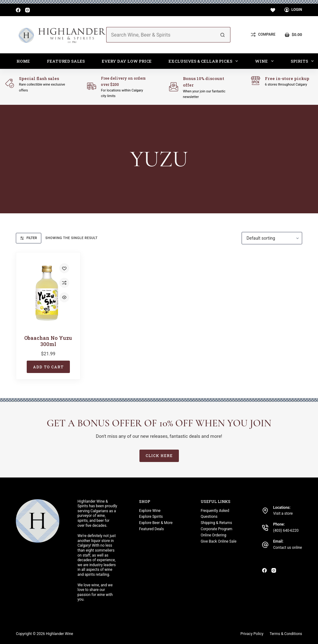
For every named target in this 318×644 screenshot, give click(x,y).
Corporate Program (216, 529)
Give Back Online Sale (218, 541)
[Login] (293, 10)
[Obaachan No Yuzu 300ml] (48, 293)
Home (23, 61)
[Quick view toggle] (64, 297)
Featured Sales (66, 61)
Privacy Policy (252, 634)
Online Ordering (213, 535)
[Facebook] (18, 10)
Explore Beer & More (156, 523)
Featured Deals (152, 529)
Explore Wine (150, 511)
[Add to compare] (64, 283)
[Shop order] (272, 238)
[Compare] (263, 35)
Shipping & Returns (216, 523)
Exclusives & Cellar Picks (205, 61)
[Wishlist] (273, 10)
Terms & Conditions (286, 634)
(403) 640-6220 (286, 531)
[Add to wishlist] (64, 268)
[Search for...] (161, 35)
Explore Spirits (151, 517)
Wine (266, 61)
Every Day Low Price (127, 61)
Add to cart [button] (48, 367)
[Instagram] (27, 10)
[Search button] (223, 35)
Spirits (304, 61)
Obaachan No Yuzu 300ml (48, 341)
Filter (29, 238)
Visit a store (283, 513)
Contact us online (287, 548)
